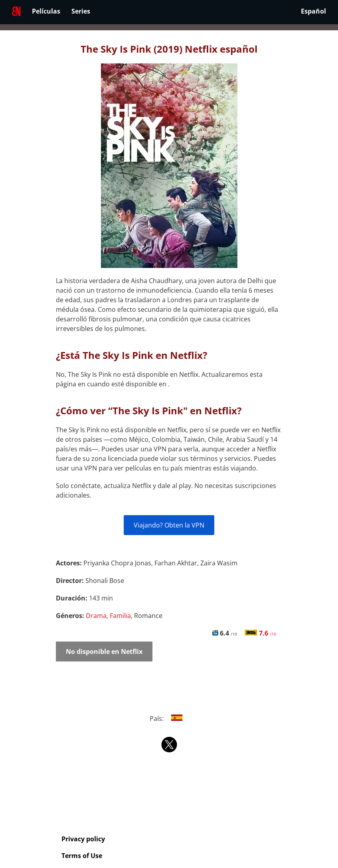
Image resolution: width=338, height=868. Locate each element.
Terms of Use (82, 856)
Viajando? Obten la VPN (169, 525)
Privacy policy (83, 839)
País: (169, 718)
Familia (120, 616)
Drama (96, 616)
